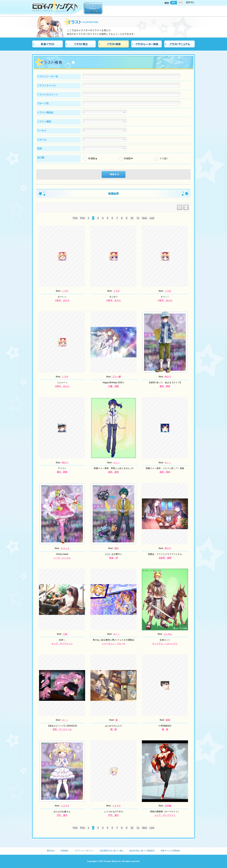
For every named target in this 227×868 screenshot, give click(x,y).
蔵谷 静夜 (165, 386)
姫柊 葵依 (113, 472)
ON (174, 2)
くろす (65, 291)
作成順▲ (93, 158)
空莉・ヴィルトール (62, 729)
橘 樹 (113, 729)
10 (132, 218)
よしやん (168, 634)
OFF (181, 2)
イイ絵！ (164, 158)
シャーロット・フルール (113, 644)
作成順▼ (128, 158)
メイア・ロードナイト (165, 815)
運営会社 (51, 851)
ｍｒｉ (117, 463)
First (75, 218)
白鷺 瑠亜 (113, 386)
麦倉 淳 (113, 558)
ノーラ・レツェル (62, 558)
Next (145, 218)
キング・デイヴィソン (62, 644)
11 (138, 218)
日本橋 (168, 806)
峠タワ (168, 377)
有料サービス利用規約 (170, 851)
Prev (83, 218)
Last (152, 218)
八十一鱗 (117, 377)
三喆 (65, 634)
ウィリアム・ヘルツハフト (165, 644)
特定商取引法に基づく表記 (112, 851)
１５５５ (65, 806)
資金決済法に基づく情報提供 (142, 851)
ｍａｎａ (65, 548)
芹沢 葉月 (62, 815)
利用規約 (65, 851)
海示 (117, 548)
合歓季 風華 (165, 558)
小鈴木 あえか (62, 300)
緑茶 (168, 720)
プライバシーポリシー (84, 851)
